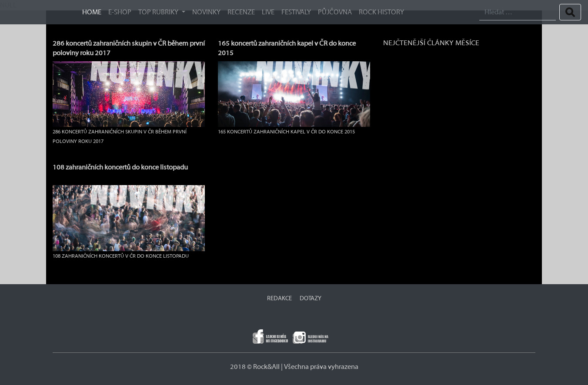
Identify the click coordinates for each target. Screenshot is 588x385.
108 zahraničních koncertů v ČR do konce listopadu (121, 256)
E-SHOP (120, 12)
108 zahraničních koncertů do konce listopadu (120, 167)
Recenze (241, 12)
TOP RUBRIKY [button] (159, 12)
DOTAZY (311, 299)
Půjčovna (335, 12)
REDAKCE (279, 299)
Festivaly (296, 12)
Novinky (206, 12)
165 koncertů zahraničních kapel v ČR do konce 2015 (286, 132)
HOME (92, 12)
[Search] (518, 12)
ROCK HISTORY (381, 12)
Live (268, 12)
